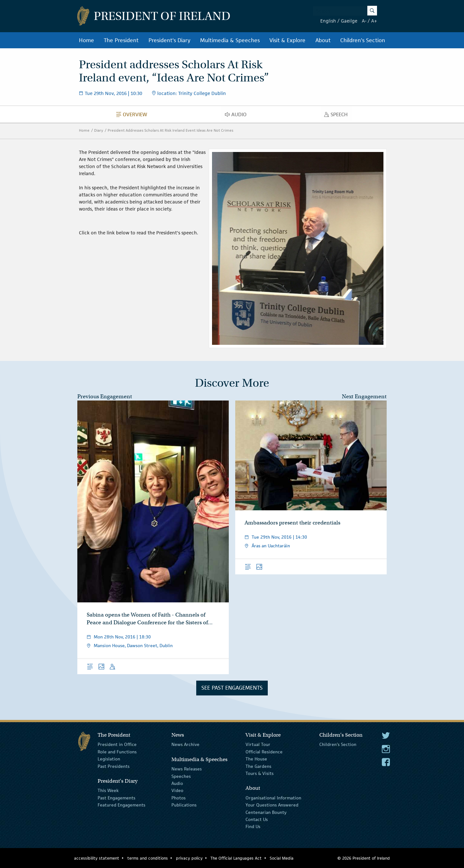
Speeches (181, 776)
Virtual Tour (258, 744)
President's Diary (169, 40)
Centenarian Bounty (266, 812)
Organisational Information (273, 798)
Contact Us (257, 819)
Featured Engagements (121, 805)
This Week (108, 790)
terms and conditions (148, 858)
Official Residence (264, 752)
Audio (237, 116)
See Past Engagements (232, 688)
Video (177, 790)
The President (121, 40)
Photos (179, 798)
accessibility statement (97, 858)
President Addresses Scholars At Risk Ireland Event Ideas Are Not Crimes (170, 130)
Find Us (253, 826)
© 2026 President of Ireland (364, 858)
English (328, 21)
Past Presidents (114, 766)
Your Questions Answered (272, 805)
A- (364, 21)
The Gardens (258, 766)
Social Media (282, 858)
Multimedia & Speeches (230, 40)
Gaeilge (349, 21)
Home (87, 40)
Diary (99, 130)
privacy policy (189, 858)
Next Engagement (364, 396)
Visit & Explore (287, 40)
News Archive (185, 744)
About (323, 40)
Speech (338, 116)
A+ (374, 21)
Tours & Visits (260, 773)
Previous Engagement (105, 396)
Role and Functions (117, 752)
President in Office (117, 744)
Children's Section (363, 40)
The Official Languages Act (236, 858)
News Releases (187, 769)
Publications (184, 805)
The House (256, 759)
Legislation (109, 759)
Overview (134, 116)
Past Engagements (116, 798)
